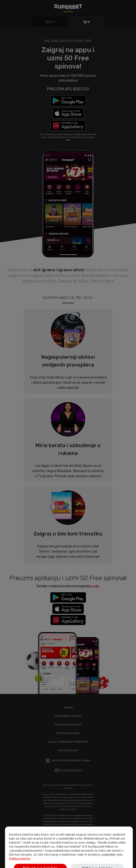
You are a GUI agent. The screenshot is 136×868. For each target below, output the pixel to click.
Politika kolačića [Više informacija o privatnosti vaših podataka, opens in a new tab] (20, 864)
